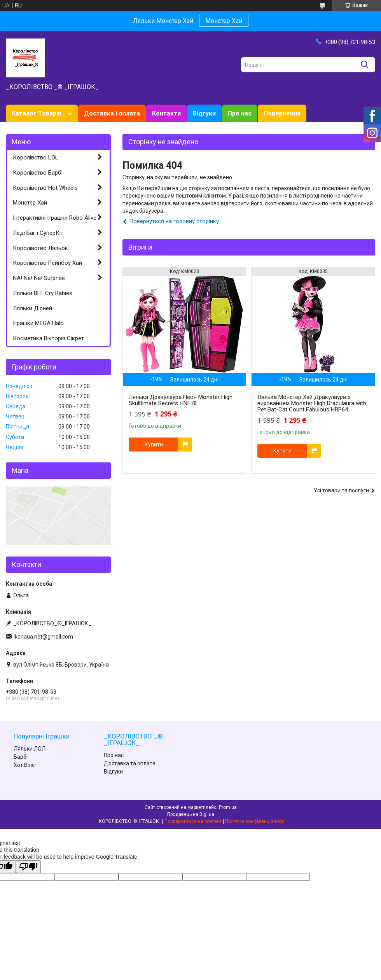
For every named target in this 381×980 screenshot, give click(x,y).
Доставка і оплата (112, 113)
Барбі (21, 757)
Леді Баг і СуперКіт (38, 233)
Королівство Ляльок (40, 248)
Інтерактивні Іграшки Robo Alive (55, 218)
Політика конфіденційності (255, 821)
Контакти (166, 113)
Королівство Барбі (38, 173)
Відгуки (204, 113)
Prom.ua (228, 807)
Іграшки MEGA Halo (38, 323)
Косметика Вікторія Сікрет (48, 338)
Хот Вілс (24, 765)
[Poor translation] (28, 867)
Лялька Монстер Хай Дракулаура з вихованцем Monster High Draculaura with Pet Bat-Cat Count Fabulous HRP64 (312, 403)
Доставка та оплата (130, 763)
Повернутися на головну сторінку (174, 221)
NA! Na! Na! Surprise (39, 278)
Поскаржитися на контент (193, 821)
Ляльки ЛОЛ (30, 749)
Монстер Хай (224, 21)
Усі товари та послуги (341, 490)
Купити (154, 444)
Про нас (240, 113)
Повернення (282, 113)
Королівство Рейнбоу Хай (47, 263)
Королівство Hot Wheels (45, 188)
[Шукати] (364, 65)
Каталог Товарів (37, 113)
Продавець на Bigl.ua (191, 814)
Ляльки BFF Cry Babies (43, 293)
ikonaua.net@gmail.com (43, 637)
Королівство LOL (36, 157)
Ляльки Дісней (32, 308)
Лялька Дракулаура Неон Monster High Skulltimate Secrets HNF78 (181, 400)
